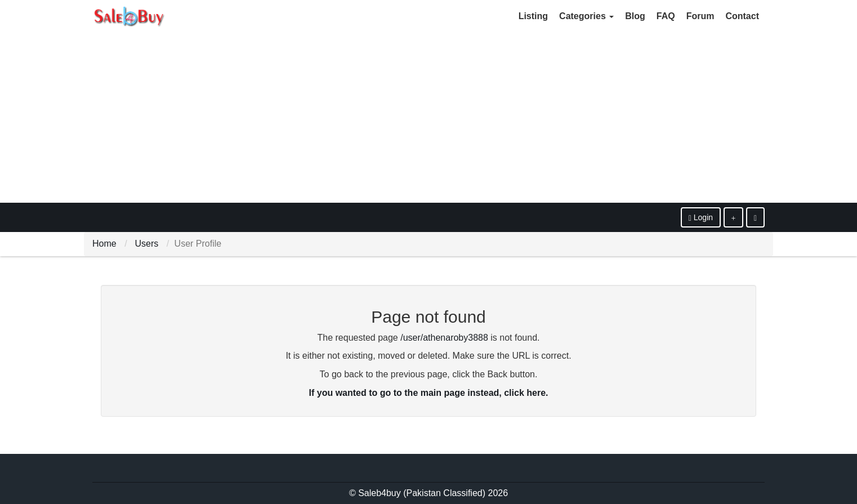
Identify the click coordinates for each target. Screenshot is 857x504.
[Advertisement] (428, 118)
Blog (635, 16)
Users (146, 244)
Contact (742, 16)
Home (104, 244)
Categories (586, 16)
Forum (700, 16)
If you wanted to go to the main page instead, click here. (429, 393)
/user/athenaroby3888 (444, 338)
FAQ (666, 16)
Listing (533, 16)
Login (701, 218)
